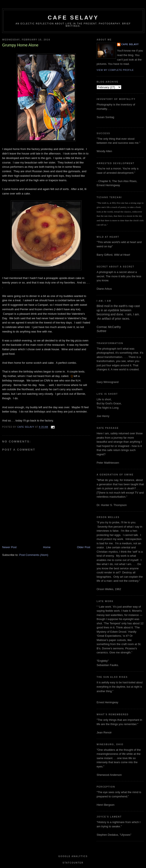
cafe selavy (73, 18)
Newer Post (9, 547)
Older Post (84, 547)
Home (47, 547)
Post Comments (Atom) (34, 555)
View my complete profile (115, 70)
